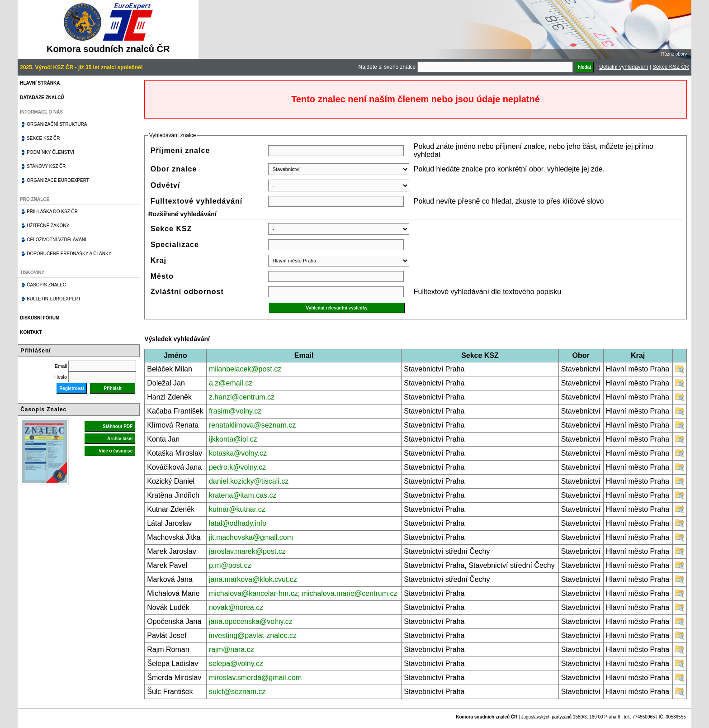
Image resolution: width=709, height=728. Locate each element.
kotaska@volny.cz (238, 453)
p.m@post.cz (230, 565)
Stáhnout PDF (118, 426)
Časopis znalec (46, 285)
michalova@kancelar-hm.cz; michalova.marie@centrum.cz (303, 593)
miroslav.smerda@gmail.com (255, 678)
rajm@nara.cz (232, 649)
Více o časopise (116, 451)
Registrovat (72, 388)
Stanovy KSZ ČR (46, 166)
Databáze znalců (42, 98)
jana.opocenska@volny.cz (251, 621)
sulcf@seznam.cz (237, 692)
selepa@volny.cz (236, 664)
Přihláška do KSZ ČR (52, 212)
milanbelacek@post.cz (245, 369)
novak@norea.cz (236, 607)
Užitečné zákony (48, 226)
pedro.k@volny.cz (237, 467)
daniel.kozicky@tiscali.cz (249, 481)
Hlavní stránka (40, 83)
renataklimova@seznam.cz (252, 425)
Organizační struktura (57, 124)
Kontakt (31, 332)
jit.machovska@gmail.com (251, 537)
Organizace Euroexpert (58, 180)
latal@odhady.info (238, 523)
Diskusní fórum (40, 318)
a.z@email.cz (231, 383)
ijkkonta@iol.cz (233, 439)
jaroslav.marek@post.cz (247, 551)
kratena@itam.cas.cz (243, 495)
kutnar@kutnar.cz (237, 509)
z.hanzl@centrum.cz (242, 397)
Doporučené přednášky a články (69, 254)
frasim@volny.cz (235, 411)
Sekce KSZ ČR (671, 67)
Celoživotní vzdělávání (57, 240)
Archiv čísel (120, 439)
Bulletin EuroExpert (54, 299)
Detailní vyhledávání (624, 67)
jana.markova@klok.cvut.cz (253, 579)
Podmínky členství (50, 152)
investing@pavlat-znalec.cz (253, 635)
